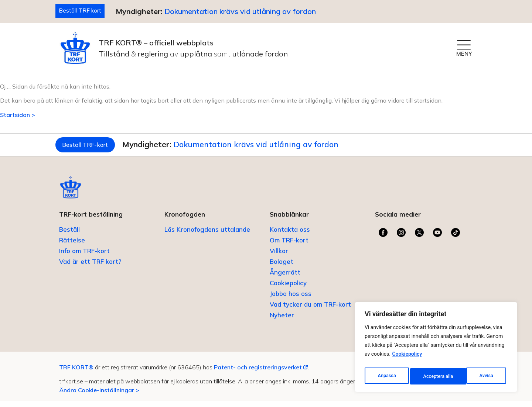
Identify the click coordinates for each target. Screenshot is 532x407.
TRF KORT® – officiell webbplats (156, 44)
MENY (464, 55)
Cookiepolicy (407, 358)
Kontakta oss (290, 236)
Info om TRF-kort (84, 257)
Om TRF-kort (289, 246)
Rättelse (72, 246)
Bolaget (282, 268)
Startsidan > (18, 116)
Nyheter (282, 321)
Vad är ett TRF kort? (90, 268)
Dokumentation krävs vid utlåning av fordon (245, 12)
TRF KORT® (76, 373)
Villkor (279, 257)
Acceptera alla (479, 376)
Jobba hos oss (291, 300)
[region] (436, 349)
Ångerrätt (285, 278)
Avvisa (429, 376)
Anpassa (386, 376)
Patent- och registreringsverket (261, 373)
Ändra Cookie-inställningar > (99, 396)
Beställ (69, 236)
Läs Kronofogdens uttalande (207, 236)
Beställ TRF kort (83, 11)
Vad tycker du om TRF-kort (310, 311)
